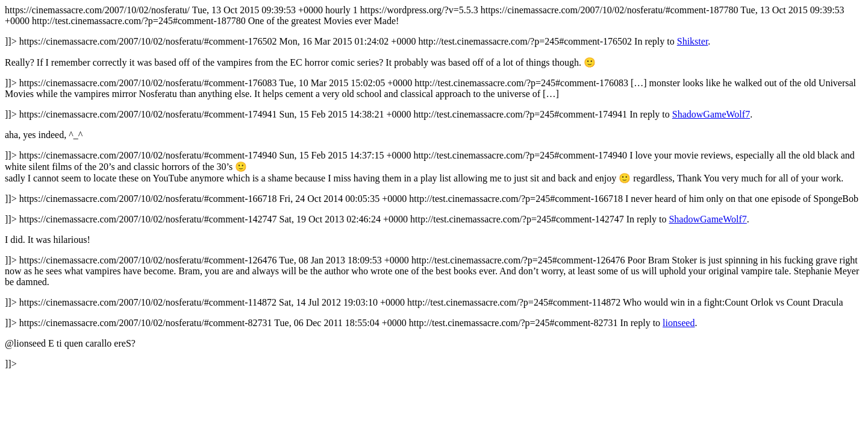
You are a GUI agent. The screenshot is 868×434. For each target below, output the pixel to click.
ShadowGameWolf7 (711, 114)
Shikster (693, 41)
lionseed (679, 323)
